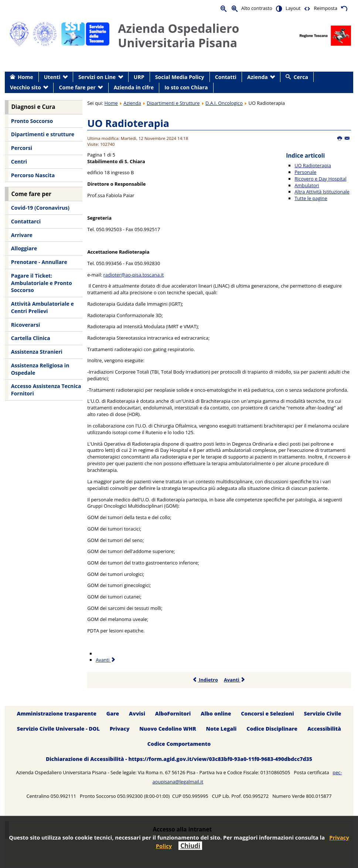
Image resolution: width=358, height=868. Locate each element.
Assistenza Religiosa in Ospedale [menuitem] (40, 369)
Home (111, 103)
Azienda (132, 103)
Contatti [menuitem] (226, 77)
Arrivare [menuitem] (22, 235)
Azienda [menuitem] (258, 77)
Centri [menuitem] (19, 162)
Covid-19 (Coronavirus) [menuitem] (40, 208)
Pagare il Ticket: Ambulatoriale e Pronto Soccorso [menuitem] (42, 283)
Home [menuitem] (25, 77)
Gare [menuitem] (113, 713)
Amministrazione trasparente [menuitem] (56, 713)
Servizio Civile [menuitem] (322, 713)
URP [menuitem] (139, 77)
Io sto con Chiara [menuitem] (186, 87)
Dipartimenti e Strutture (173, 103)
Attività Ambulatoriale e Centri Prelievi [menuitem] (42, 307)
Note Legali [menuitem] (221, 729)
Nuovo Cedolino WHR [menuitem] (168, 729)
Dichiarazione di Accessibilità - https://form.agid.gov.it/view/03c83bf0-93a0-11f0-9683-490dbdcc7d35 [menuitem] (179, 759)
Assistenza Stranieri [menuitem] (37, 352)
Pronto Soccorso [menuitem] (32, 121)
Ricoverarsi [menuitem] (25, 325)
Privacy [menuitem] (120, 729)
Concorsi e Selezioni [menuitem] (267, 713)
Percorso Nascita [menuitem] (33, 175)
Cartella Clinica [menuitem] (31, 338)
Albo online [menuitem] (216, 713)
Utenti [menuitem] (52, 77)
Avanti (235, 680)
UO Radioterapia (128, 123)
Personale (305, 172)
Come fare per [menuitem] (77, 87)
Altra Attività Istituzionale (322, 192)
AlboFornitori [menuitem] (173, 713)
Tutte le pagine (311, 198)
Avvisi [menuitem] (137, 713)
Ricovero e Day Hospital (321, 179)
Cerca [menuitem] (301, 77)
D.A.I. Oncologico (224, 103)
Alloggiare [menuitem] (24, 248)
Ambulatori (307, 185)
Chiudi (190, 846)
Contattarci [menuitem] (26, 221)
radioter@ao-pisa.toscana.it (134, 275)
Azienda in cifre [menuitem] (134, 87)
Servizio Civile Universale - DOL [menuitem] (58, 729)
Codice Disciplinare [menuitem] (272, 729)
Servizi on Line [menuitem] (97, 77)
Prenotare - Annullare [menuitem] (39, 262)
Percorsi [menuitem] (22, 148)
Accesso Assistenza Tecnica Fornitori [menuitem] (46, 390)
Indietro (205, 680)
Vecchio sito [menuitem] (25, 87)
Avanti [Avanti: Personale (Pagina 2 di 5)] (106, 660)
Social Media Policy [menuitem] (180, 77)
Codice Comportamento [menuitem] (179, 744)
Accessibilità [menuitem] (324, 729)
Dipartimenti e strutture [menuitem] (43, 134)
